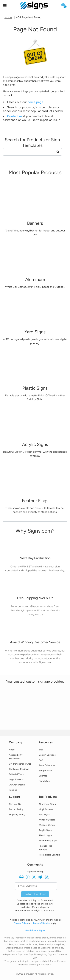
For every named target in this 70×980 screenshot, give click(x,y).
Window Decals (47, 820)
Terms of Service (42, 923)
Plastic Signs (45, 835)
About (12, 750)
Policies (13, 790)
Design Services (47, 755)
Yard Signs (44, 815)
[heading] (35, 29)
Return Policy (16, 809)
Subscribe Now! (35, 894)
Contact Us (15, 804)
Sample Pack (45, 771)
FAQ (41, 760)
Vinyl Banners (46, 809)
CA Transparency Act (20, 764)
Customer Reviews (19, 769)
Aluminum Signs (47, 804)
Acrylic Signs (45, 830)
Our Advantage (17, 785)
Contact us (15, 116)
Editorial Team (17, 774)
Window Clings (47, 825)
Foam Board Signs (48, 841)
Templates (44, 781)
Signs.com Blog (35, 872)
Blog (41, 750)
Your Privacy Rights (35, 930)
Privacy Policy (21, 923)
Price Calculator (47, 765)
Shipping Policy (17, 815)
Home (8, 17)
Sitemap (43, 776)
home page (35, 102)
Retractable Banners (49, 855)
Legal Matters (16, 779)
